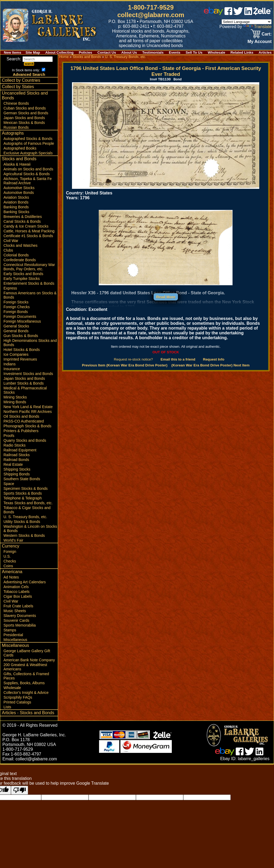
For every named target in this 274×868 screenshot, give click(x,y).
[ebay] (214, 13)
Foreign (10, 552)
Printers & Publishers (21, 431)
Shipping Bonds (17, 474)
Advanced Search (29, 75)
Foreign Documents (20, 316)
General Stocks (16, 326)
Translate (257, 27)
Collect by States (18, 87)
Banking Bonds (16, 207)
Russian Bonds (16, 127)
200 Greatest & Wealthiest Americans (25, 667)
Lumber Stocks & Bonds (24, 383)
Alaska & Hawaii (17, 164)
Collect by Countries (21, 80)
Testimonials (153, 52)
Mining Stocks (15, 397)
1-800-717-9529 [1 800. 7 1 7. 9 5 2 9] (151, 7)
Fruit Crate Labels (18, 606)
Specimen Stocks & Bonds (26, 488)
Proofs (9, 436)
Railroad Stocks (17, 455)
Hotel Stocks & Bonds (22, 350)
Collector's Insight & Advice (26, 693)
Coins (8, 566)
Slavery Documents (20, 616)
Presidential (13, 635)
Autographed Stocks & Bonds (28, 139)
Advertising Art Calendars (25, 582)
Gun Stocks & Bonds (21, 336)
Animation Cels (16, 587)
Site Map (33, 52)
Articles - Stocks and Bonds (28, 713)
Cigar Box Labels (18, 596)
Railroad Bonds (16, 460)
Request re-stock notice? (134, 359)
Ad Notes (11, 577)
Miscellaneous (15, 640)
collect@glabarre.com (151, 15)
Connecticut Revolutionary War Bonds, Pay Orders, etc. (29, 267)
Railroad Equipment (20, 450)
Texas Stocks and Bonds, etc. (28, 503)
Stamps (10, 630)
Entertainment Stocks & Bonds (29, 283)
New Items (12, 52)
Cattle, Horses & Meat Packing (29, 231)
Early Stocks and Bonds (23, 274)
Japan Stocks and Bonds (24, 118)
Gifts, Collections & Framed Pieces (26, 676)
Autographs (13, 133)
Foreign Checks (17, 307)
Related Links (242, 52)
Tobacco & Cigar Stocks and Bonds (27, 510)
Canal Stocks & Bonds (22, 221)
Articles (265, 52)
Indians (9, 364)
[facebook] (228, 13)
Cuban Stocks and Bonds (25, 108)
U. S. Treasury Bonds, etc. (25, 517)
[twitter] (238, 13)
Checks (10, 561)
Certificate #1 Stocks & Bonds (28, 236)
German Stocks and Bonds (26, 113)
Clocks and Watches (20, 245)
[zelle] (262, 13)
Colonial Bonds (16, 255)
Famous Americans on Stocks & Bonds (30, 295)
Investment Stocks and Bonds (28, 374)
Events (175, 52)
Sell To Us (194, 52)
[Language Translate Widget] (247, 22)
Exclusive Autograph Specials (28, 153)
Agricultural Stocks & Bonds (27, 174)
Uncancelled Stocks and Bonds (25, 95)
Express (10, 288)
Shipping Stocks (17, 469)
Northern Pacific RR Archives (28, 412)
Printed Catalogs (17, 702)
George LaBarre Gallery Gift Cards (27, 653)
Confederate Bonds (20, 260)
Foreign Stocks (16, 302)
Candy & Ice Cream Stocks (26, 226)
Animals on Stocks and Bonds (28, 169)
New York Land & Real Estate (28, 407)
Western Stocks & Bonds (24, 535)
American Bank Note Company (29, 660)
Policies (86, 52)
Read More (166, 297)
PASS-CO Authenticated (24, 421)
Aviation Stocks (16, 197)
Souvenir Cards (16, 620)
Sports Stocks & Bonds (23, 493)
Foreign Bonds (16, 312)
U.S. (7, 556)
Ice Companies (16, 354)
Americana (12, 572)
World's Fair (13, 540)
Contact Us (107, 52)
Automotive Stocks (19, 188)
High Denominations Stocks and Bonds (30, 343)
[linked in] (248, 13)
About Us (129, 52)
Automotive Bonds (19, 193)
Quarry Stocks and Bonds (25, 440)
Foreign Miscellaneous (22, 321)
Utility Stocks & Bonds (22, 522)
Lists (7, 707)
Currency (11, 546)
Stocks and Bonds (19, 159)
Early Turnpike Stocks (22, 279)
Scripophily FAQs (18, 697)
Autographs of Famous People (29, 143)
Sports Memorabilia (20, 625)
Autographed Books (20, 148)
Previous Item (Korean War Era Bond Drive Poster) (125, 365)
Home (64, 57)
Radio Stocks (14, 445)
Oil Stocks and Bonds (21, 416)
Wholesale (216, 52)
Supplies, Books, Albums (24, 683)
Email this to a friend (178, 359)
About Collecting (59, 52)
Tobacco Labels (16, 592)
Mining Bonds (15, 402)
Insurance (12, 369)
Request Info (214, 359)
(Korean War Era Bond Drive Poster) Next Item (211, 365)
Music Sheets (15, 611)
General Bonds (16, 331)
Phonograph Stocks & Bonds (27, 426)
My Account (260, 42)
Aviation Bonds (16, 202)
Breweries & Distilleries (23, 217)
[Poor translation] (20, 790)
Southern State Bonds (22, 479)
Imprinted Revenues (20, 359)
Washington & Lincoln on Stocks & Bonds (30, 529)
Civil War (11, 241)
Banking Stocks (16, 212)
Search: (30, 59)
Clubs (8, 250)
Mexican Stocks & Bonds (24, 123)
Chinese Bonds (16, 103)
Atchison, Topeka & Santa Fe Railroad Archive (28, 181)
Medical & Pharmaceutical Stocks (25, 390)
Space (9, 484)
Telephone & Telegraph (23, 498)
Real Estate (13, 464)
